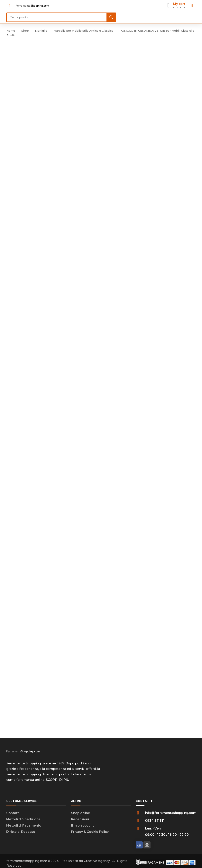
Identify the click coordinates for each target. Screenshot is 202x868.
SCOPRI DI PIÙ (58, 782)
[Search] (111, 17)
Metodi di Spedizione (23, 822)
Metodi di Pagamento (24, 828)
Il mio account (82, 828)
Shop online (81, 815)
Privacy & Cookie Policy (90, 834)
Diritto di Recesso (21, 834)
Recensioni (80, 822)
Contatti (13, 815)
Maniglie (41, 31)
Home (11, 31)
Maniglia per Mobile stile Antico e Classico (83, 31)
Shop (25, 31)
